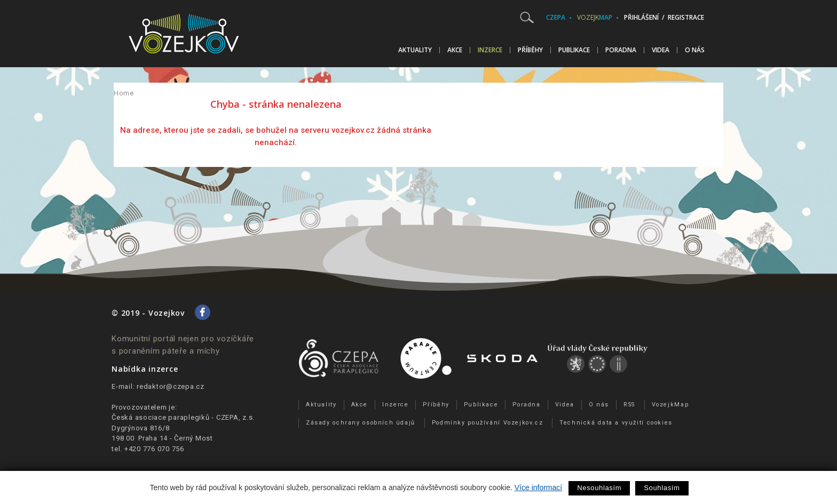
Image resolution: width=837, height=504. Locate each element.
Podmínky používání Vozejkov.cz (488, 423)
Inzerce (490, 50)
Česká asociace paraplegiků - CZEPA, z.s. (183, 417)
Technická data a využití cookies (616, 423)
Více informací (538, 487)
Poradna (621, 50)
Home (124, 93)
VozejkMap (670, 405)
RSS (629, 405)
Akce (455, 50)
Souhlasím (662, 488)
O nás (695, 50)
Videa (661, 50)
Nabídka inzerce (145, 369)
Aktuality (415, 50)
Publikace (574, 50)
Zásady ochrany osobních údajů (361, 423)
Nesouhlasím (599, 488)
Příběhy (530, 50)
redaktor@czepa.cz (171, 386)
